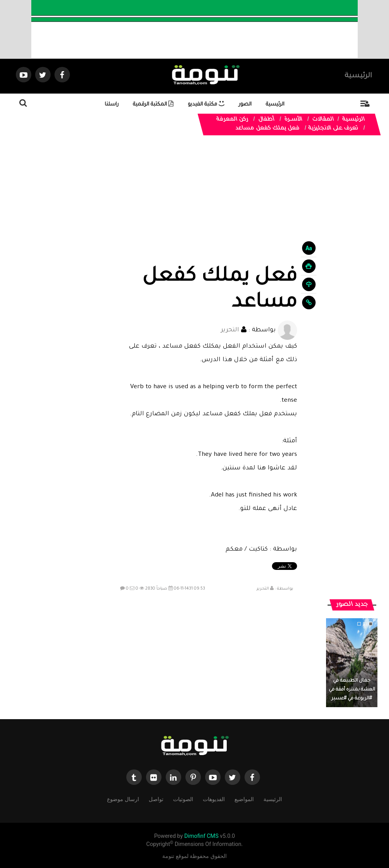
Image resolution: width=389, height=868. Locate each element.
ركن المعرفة (232, 120)
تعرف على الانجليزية (333, 129)
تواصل (156, 799)
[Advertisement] (207, 207)
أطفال (266, 120)
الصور (245, 105)
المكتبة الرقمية (153, 105)
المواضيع (244, 799)
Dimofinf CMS (201, 836)
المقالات (323, 120)
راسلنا (112, 105)
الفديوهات (214, 799)
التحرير (230, 330)
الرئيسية (358, 76)
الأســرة (293, 120)
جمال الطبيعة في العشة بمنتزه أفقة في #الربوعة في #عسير (352, 690)
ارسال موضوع (123, 799)
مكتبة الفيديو (206, 105)
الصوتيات (183, 799)
